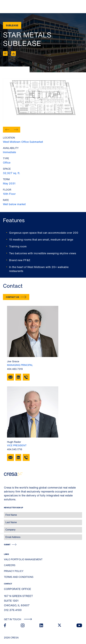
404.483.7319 (15, 369)
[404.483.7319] (26, 377)
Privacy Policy (14, 571)
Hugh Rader (14, 442)
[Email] (5, 53)
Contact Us (12, 297)
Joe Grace (13, 361)
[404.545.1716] (26, 457)
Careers (10, 565)
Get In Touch (18, 619)
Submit (7, 545)
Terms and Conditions (19, 577)
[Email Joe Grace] (10, 377)
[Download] (13, 53)
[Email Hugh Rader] (10, 457)
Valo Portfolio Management (23, 559)
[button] (7, 130)
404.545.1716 (15, 449)
